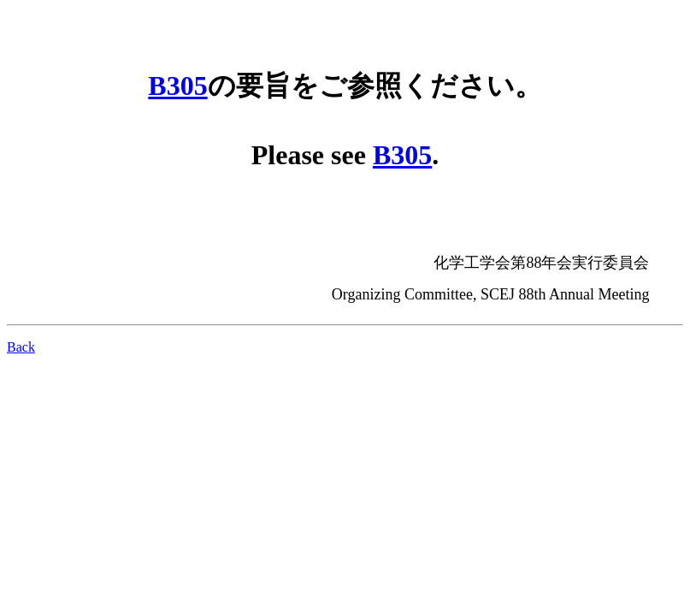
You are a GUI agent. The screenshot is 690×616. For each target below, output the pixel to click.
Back (21, 347)
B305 (177, 86)
